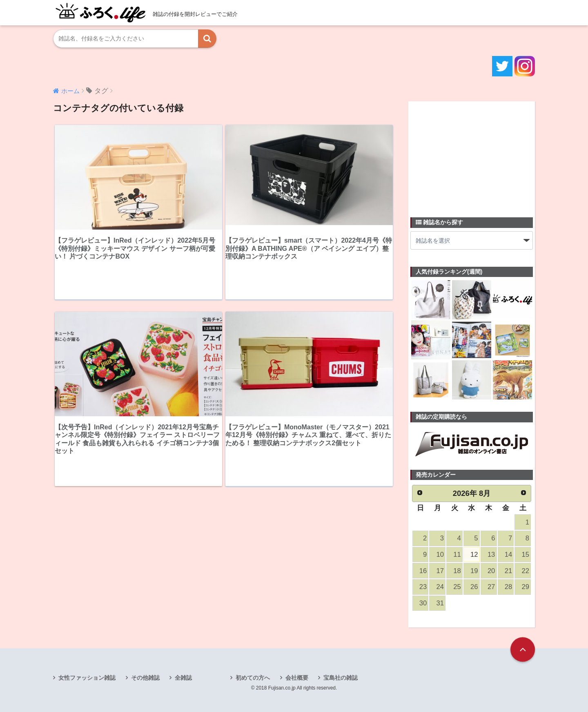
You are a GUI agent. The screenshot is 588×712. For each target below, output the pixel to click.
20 (491, 571)
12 (474, 555)
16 (423, 571)
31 (440, 603)
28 (508, 587)
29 (526, 587)
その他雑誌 (145, 678)
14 (508, 555)
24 (440, 587)
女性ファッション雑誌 (87, 678)
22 (526, 571)
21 (508, 571)
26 (474, 587)
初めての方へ (253, 678)
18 (457, 571)
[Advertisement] (472, 154)
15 (526, 555)
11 (457, 555)
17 (440, 571)
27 (491, 587)
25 (457, 587)
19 (474, 571)
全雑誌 (183, 678)
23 (423, 587)
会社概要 (297, 678)
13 (491, 555)
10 (440, 555)
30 (423, 603)
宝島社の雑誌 (341, 678)
